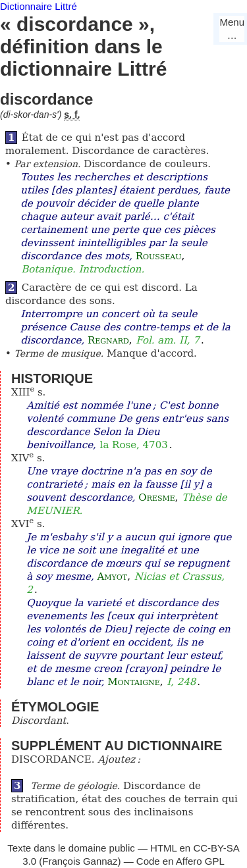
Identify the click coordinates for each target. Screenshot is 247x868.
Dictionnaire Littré (39, 6)
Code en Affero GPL (180, 861)
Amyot (112, 576)
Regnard (108, 340)
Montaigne (133, 682)
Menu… (232, 29)
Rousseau (159, 256)
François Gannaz (80, 861)
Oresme (156, 498)
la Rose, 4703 (134, 445)
